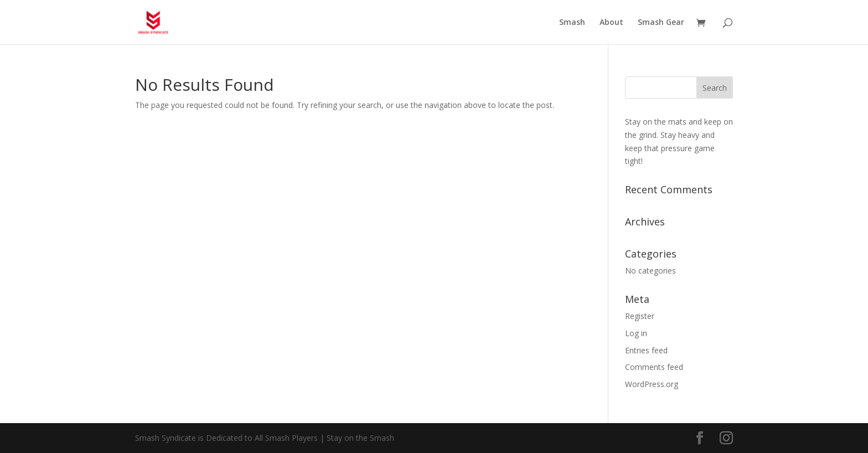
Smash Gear (661, 23)
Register (640, 316)
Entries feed (646, 350)
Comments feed (654, 367)
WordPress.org (652, 384)
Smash (572, 23)
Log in (636, 333)
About (611, 23)
